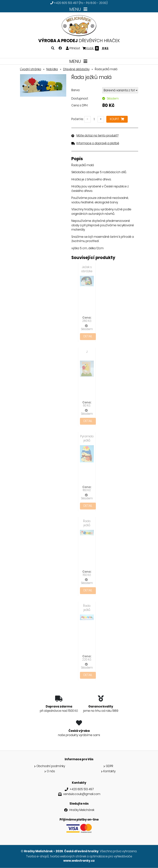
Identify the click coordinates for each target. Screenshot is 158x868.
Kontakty (109, 771)
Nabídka (52, 69)
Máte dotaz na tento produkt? (98, 136)
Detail (88, 336)
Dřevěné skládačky (76, 69)
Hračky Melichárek (82, 810)
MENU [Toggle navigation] (79, 9)
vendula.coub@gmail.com (82, 794)
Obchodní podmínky (51, 766)
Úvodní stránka (31, 69)
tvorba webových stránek (68, 856)
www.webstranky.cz (79, 861)
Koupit (117, 119)
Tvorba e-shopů (37, 856)
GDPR (109, 766)
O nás (51, 771)
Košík (96, 48)
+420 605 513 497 (66, 3)
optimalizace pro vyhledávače (111, 856)
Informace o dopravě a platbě (98, 143)
